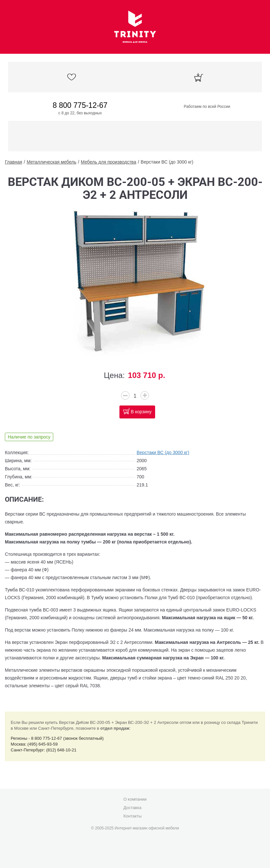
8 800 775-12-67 (80, 105)
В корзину (141, 412)
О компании (135, 799)
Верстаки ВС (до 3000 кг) (167, 162)
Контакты (132, 816)
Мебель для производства (109, 162)
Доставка (132, 808)
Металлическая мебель (51, 162)
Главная (13, 162)
